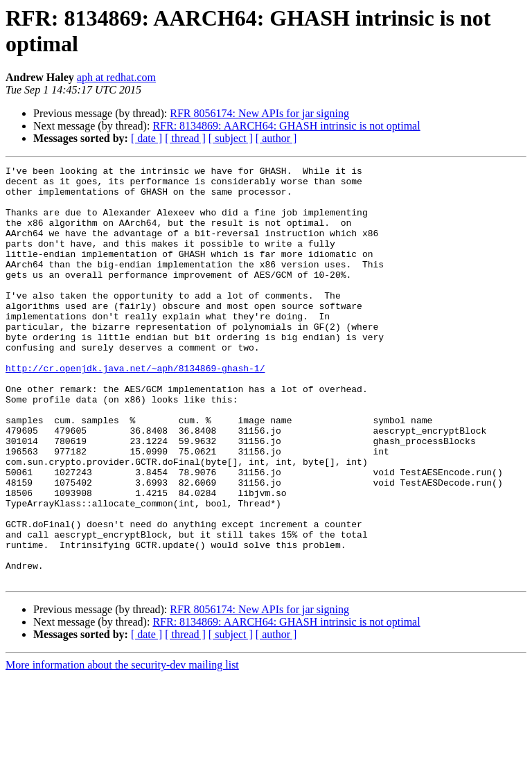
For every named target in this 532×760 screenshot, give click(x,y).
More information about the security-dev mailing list (122, 748)
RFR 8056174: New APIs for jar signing (259, 113)
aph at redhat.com (116, 77)
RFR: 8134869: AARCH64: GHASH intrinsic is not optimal (286, 126)
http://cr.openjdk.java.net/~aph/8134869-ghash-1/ (135, 409)
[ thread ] (185, 138)
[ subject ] (231, 138)
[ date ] (147, 138)
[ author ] (276, 138)
